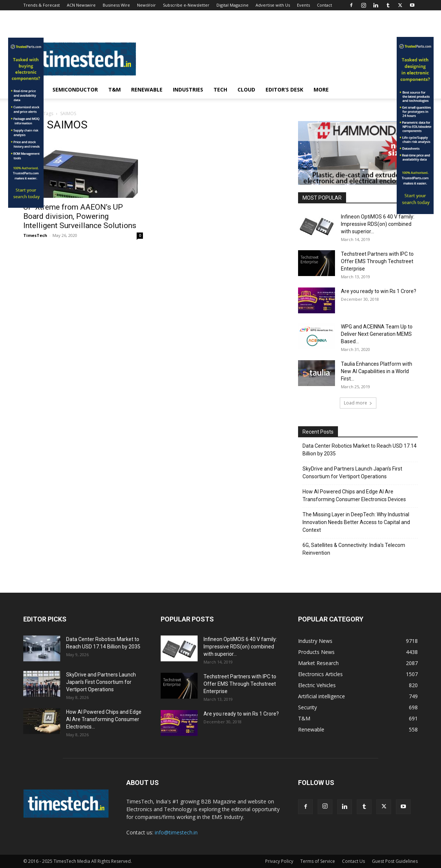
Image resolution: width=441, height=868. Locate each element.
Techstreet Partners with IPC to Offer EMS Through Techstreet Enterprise (377, 261)
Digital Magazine (233, 5)
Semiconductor (75, 89)
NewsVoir (146, 5)
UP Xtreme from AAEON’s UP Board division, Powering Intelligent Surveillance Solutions (80, 216)
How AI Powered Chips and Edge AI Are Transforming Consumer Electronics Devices (354, 495)
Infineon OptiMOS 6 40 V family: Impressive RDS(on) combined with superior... (378, 224)
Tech (220, 89)
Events (303, 5)
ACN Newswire (81, 5)
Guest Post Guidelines (395, 861)
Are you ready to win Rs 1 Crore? (379, 291)
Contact (324, 5)
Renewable (147, 89)
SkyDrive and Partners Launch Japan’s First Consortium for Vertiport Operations (352, 473)
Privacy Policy (279, 861)
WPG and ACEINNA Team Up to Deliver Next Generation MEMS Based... (377, 334)
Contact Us (353, 861)
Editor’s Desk (284, 89)
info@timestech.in (176, 832)
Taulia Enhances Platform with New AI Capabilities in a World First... (377, 371)
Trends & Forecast (42, 5)
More (321, 89)
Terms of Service (318, 861)
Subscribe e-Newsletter (186, 5)
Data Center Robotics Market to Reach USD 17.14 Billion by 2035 (360, 450)
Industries (188, 89)
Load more (358, 403)
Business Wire (116, 5)
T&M (114, 89)
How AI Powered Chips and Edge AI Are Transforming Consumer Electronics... (104, 719)
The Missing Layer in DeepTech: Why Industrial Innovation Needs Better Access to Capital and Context (356, 522)
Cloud (246, 89)
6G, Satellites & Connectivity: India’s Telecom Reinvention (354, 549)
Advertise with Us (273, 5)
